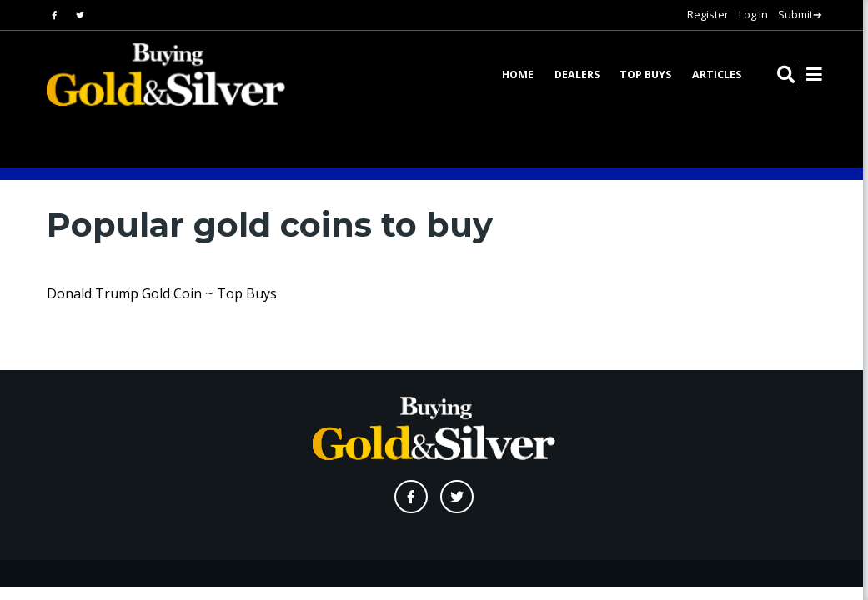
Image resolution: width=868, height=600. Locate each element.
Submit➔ (800, 14)
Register (708, 14)
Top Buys (645, 75)
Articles (717, 75)
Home (518, 75)
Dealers (577, 75)
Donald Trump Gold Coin (124, 293)
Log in (753, 14)
